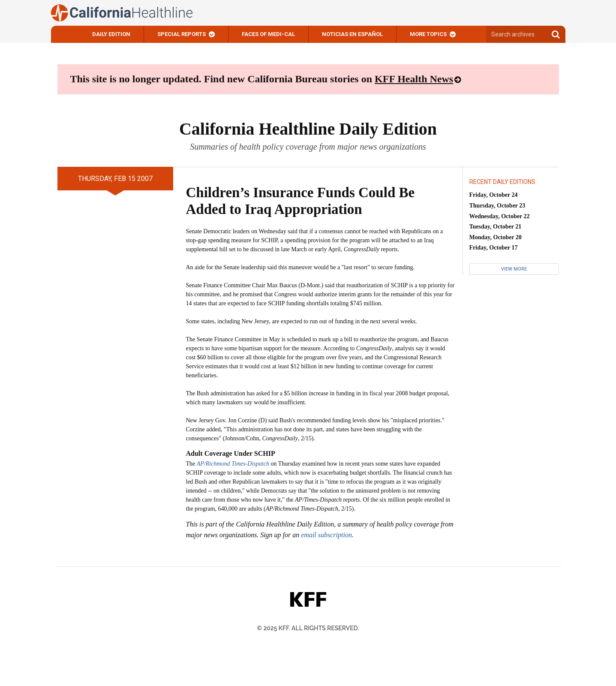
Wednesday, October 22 (500, 216)
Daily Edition (111, 34)
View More (514, 269)
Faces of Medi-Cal (268, 34)
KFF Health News (414, 79)
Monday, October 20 (496, 237)
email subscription (326, 535)
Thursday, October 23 (497, 206)
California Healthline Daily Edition (308, 129)
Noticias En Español (352, 34)
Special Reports (182, 34)
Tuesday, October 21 (496, 227)
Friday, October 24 (494, 195)
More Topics (428, 34)
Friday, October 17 (494, 248)
